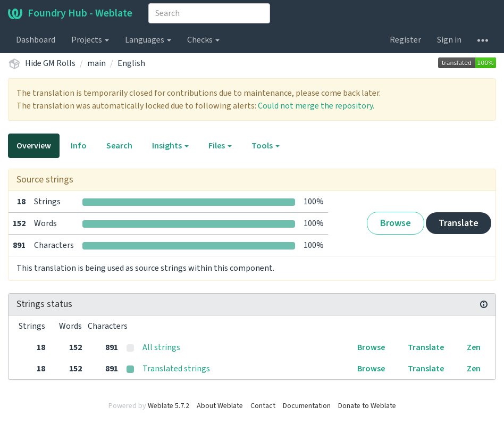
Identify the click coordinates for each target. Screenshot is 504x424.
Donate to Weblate (367, 406)
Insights (170, 146)
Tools (266, 146)
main (96, 63)
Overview (34, 146)
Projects (90, 40)
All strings (161, 347)
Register (405, 40)
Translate (459, 223)
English (131, 63)
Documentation (307, 406)
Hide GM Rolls (50, 63)
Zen (474, 347)
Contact (263, 406)
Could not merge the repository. (316, 106)
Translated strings (176, 369)
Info (79, 146)
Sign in (449, 40)
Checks (203, 40)
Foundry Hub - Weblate (70, 13)
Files (220, 146)
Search (119, 146)
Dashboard (36, 40)
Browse (396, 223)
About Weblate (220, 406)
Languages (148, 40)
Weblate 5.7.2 (169, 406)
